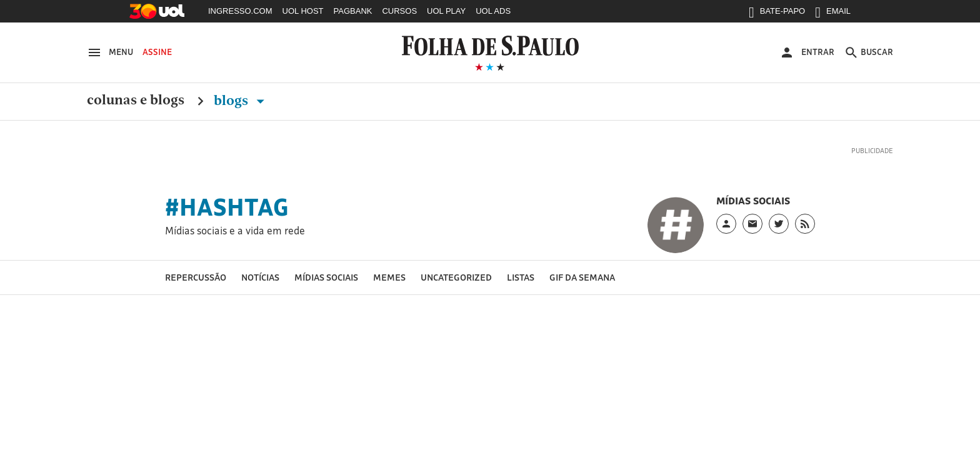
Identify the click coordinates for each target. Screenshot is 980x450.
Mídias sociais (326, 277)
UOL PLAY (446, 11)
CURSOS (399, 11)
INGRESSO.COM (240, 11)
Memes (389, 277)
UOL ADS (493, 11)
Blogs (242, 101)
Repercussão (196, 277)
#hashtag (227, 207)
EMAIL (833, 14)
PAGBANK (353, 11)
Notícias (260, 277)
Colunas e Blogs (136, 101)
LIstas (521, 277)
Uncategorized (456, 277)
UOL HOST (303, 11)
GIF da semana (582, 277)
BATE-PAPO (777, 14)
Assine (157, 52)
